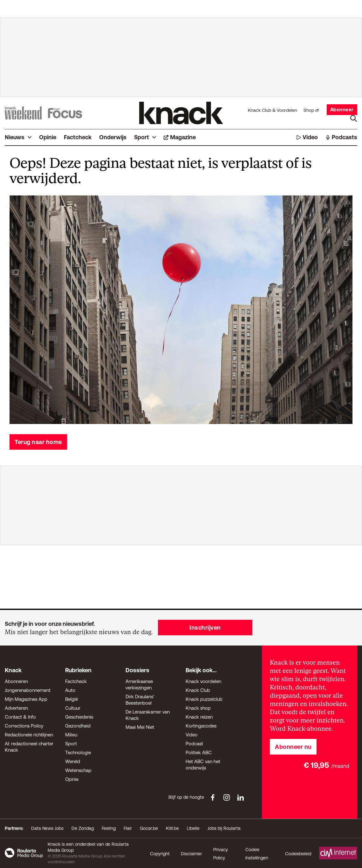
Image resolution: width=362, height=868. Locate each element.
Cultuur (73, 708)
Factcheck (76, 681)
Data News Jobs (47, 828)
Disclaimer (191, 854)
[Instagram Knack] (227, 797)
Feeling (109, 828)
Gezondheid (78, 726)
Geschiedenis (79, 717)
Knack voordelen (203, 681)
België (72, 699)
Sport (71, 744)
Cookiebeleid (298, 854)
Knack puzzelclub (204, 699)
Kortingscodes (201, 726)
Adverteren (16, 708)
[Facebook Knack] (213, 797)
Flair (128, 828)
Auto (70, 690)
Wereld (73, 761)
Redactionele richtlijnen (29, 735)
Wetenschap (78, 770)
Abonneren (16, 681)
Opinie (72, 779)
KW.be (172, 828)
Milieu (71, 735)
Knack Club (198, 690)
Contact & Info (20, 717)
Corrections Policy (24, 726)
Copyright (160, 854)
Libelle (193, 828)
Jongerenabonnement (28, 690)
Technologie (78, 752)
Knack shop (198, 708)
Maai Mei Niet (140, 727)
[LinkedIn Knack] (241, 797)
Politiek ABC (199, 752)
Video (192, 735)
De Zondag (83, 828)
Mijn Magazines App (26, 699)
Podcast (194, 744)
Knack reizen (199, 717)
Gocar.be (149, 828)
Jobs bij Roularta (224, 828)
